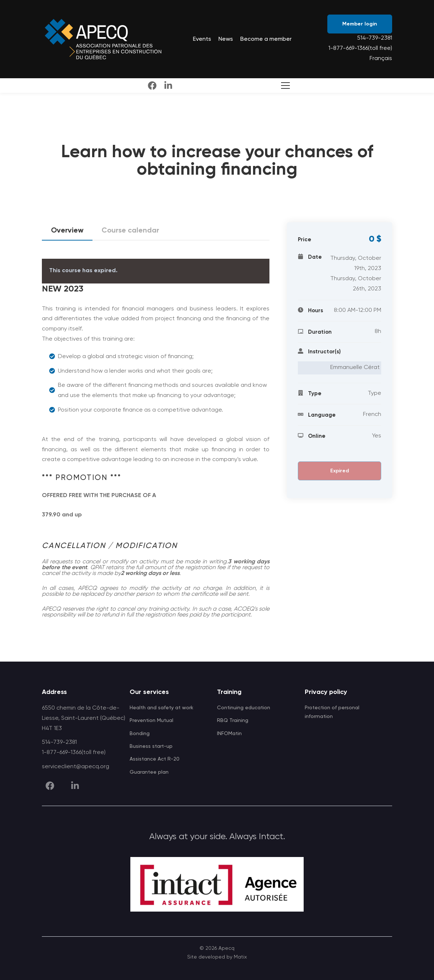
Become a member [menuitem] (266, 39)
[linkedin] (168, 86)
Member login (360, 24)
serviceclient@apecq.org (76, 767)
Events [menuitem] (202, 39)
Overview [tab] (67, 233)
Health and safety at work (161, 708)
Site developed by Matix (217, 957)
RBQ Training (233, 721)
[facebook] (152, 86)
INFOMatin (229, 734)
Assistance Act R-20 (155, 759)
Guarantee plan (149, 772)
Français (381, 59)
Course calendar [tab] (130, 231)
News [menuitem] (226, 39)
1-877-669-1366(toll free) (360, 48)
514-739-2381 (375, 38)
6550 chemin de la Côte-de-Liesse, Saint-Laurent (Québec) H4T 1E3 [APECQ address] (84, 718)
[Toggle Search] (284, 86)
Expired (340, 471)
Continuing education (244, 708)
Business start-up (151, 746)
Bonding (140, 734)
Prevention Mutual (151, 721)
